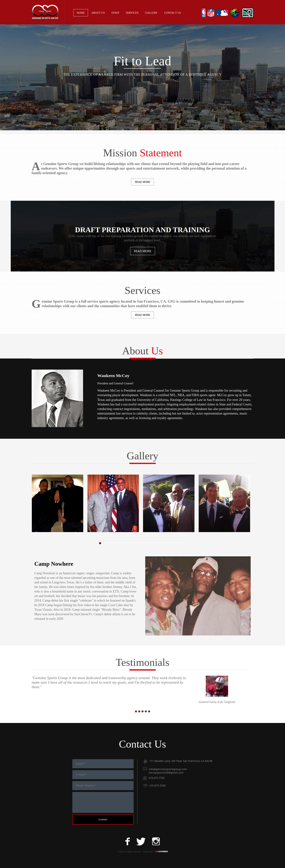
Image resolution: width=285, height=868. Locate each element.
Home (81, 13)
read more (142, 182)
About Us (98, 13)
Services (132, 13)
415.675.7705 (157, 778)
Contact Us (172, 13)
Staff (115, 13)
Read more (143, 251)
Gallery (151, 13)
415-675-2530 (157, 785)
